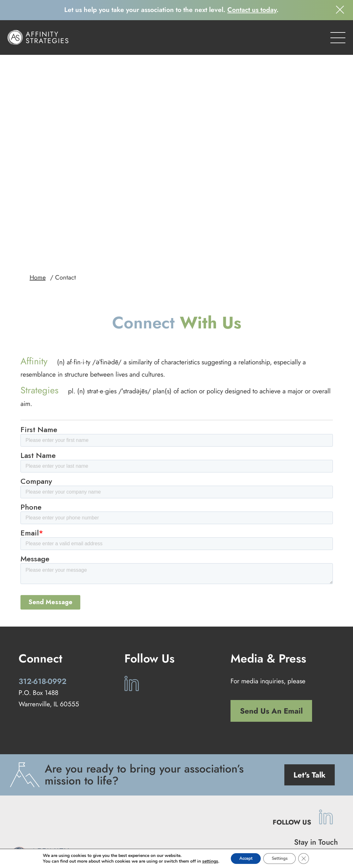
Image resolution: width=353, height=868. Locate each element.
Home (38, 212)
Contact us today (252, 10)
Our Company (221, 823)
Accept (244, 858)
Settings (281, 858)
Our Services (149, 823)
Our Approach (108, 823)
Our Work (185, 823)
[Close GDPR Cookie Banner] (307, 858)
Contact (256, 823)
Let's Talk (310, 709)
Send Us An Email (271, 645)
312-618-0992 (43, 615)
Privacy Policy (180, 841)
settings (207, 861)
